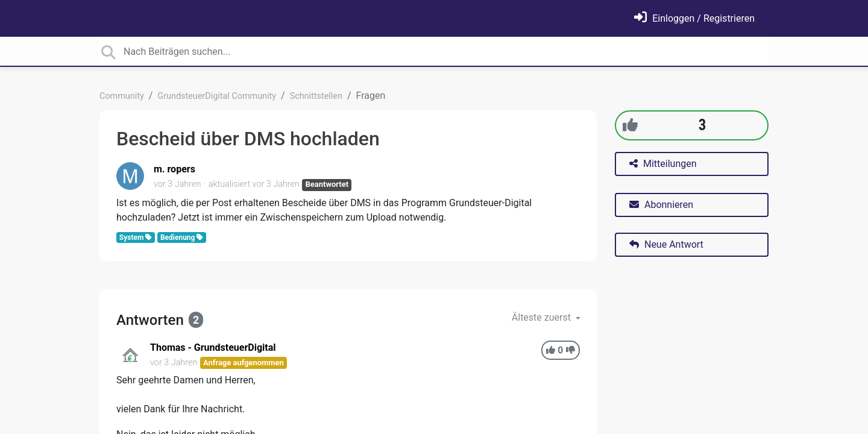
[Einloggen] (694, 18)
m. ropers (175, 169)
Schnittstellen (316, 96)
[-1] (571, 351)
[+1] (630, 125)
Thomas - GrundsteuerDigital (213, 348)
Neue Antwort (666, 244)
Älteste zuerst (542, 317)
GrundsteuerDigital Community (217, 96)
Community (122, 96)
